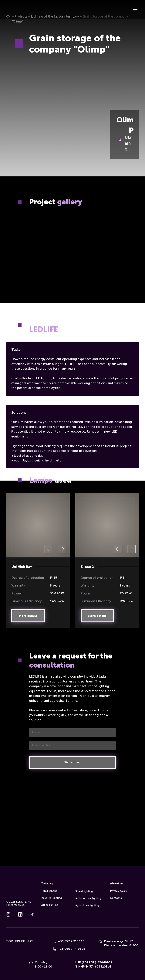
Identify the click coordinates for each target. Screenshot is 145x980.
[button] (28, 616)
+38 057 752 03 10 (71, 941)
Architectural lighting (88, 898)
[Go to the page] (12, 10)
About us (117, 883)
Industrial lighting (51, 898)
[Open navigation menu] (135, 9)
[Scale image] (38, 229)
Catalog (47, 883)
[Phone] (54, 941)
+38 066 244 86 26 (72, 949)
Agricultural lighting (87, 905)
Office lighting (49, 905)
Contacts (116, 898)
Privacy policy (118, 891)
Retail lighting (49, 891)
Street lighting (84, 891)
